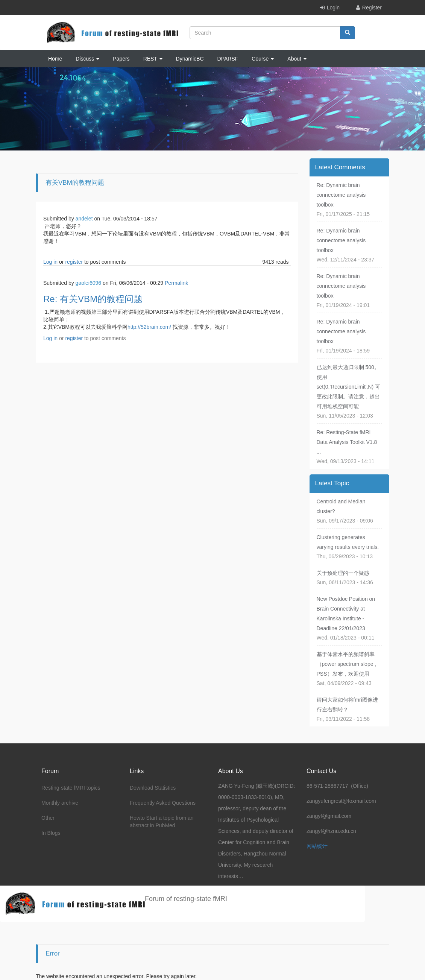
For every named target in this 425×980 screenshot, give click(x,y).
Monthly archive (60, 803)
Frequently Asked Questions (163, 803)
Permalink (176, 283)
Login (333, 8)
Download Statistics (153, 788)
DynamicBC (190, 59)
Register (372, 8)
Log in (50, 262)
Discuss (87, 59)
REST (153, 59)
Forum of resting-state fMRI (186, 899)
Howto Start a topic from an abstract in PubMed (162, 822)
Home (55, 59)
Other (48, 818)
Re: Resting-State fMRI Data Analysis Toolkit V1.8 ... (347, 442)
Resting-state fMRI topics (71, 788)
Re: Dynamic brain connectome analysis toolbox (341, 195)
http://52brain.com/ (149, 327)
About (297, 59)
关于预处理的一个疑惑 (343, 573)
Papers (121, 59)
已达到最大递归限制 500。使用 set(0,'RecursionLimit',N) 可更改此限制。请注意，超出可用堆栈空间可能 (349, 387)
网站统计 (317, 846)
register (74, 262)
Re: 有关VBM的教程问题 (93, 299)
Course (263, 59)
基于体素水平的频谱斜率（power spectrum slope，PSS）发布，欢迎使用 (348, 664)
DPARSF (228, 59)
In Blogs (51, 833)
